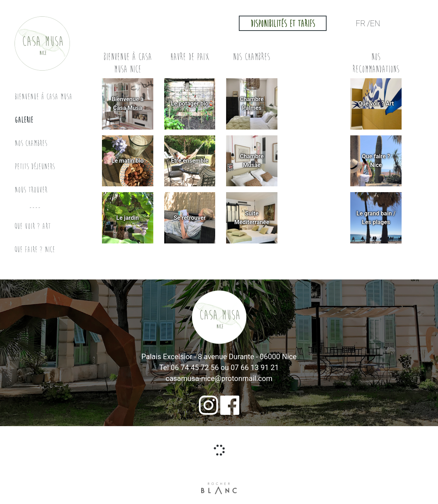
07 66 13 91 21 (254, 368)
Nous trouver (31, 190)
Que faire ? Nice (35, 249)
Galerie (24, 120)
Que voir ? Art (33, 226)
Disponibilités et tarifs (283, 24)
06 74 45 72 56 (195, 368)
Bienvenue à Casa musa (44, 97)
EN (375, 23)
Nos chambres (31, 143)
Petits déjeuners (35, 166)
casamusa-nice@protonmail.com (219, 378)
